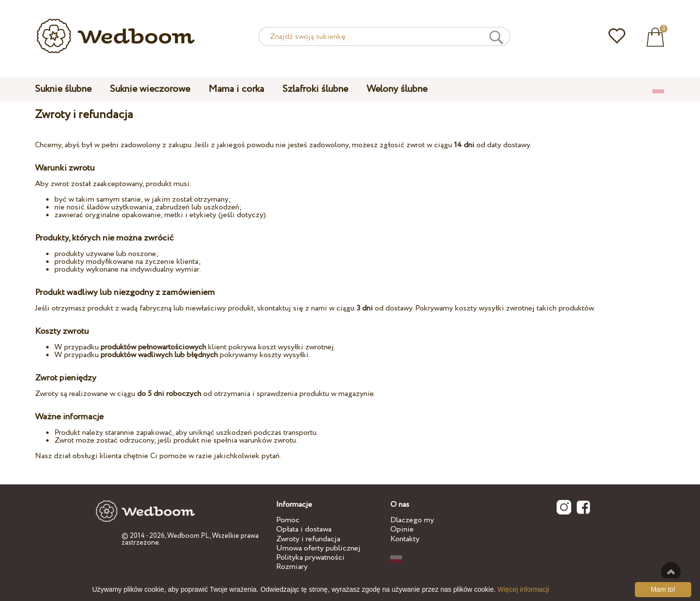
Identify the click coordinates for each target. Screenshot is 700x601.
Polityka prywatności (310, 558)
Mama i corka (236, 89)
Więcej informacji (524, 589)
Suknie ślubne (63, 89)
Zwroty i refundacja (308, 539)
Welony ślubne (397, 89)
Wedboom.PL (188, 536)
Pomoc (288, 520)
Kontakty (405, 539)
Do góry (671, 572)
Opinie (402, 529)
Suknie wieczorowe (150, 89)
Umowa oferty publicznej (318, 548)
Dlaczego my (412, 520)
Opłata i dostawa (304, 529)
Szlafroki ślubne (315, 89)
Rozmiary (292, 567)
